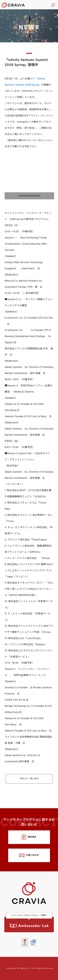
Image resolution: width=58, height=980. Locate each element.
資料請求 (29, 837)
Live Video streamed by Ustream (29, 196)
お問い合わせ (29, 855)
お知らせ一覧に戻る (29, 779)
